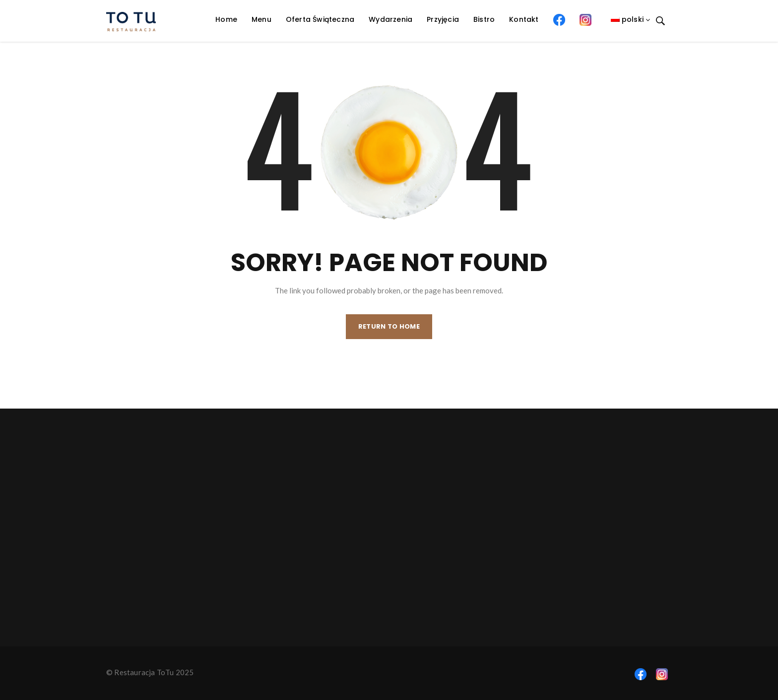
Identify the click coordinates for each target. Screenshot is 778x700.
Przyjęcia (443, 19)
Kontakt (524, 19)
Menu (261, 19)
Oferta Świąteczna (320, 19)
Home (226, 19)
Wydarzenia (390, 19)
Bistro (484, 19)
